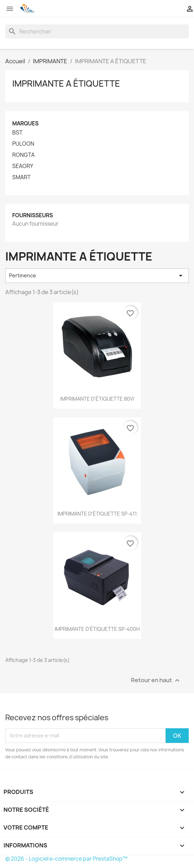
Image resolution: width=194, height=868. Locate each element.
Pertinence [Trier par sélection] (97, 276)
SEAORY (23, 166)
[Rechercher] (97, 31)
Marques (25, 123)
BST (17, 133)
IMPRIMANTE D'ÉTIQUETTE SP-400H (97, 629)
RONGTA (23, 155)
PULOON (23, 144)
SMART (21, 177)
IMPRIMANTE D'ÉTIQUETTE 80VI (97, 399)
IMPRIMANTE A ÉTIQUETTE (66, 83)
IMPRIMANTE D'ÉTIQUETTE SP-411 (97, 514)
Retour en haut (156, 680)
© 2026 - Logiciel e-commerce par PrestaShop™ (66, 859)
